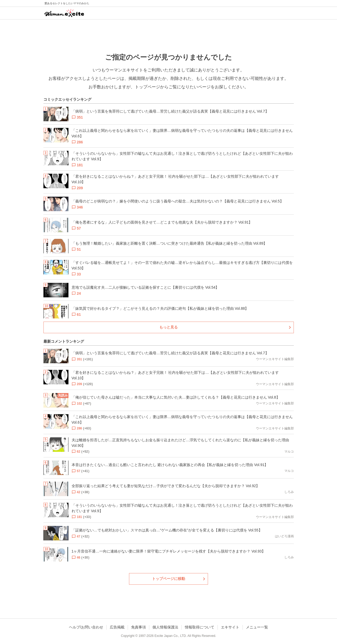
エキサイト (230, 627)
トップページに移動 (168, 579)
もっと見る (168, 327)
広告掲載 (117, 627)
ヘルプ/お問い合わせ (86, 627)
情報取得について (200, 627)
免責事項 (138, 627)
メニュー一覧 (257, 627)
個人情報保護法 (165, 627)
